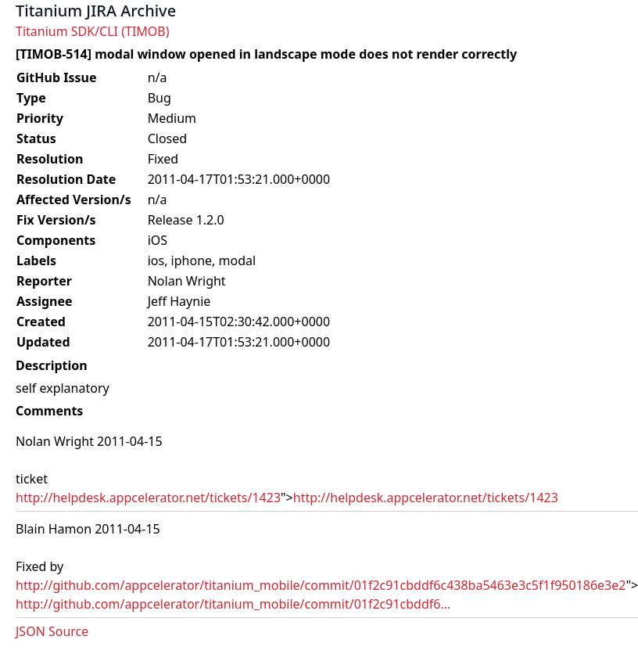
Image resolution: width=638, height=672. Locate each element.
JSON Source (52, 631)
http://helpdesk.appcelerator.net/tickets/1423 (148, 498)
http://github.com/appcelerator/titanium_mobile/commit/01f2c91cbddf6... (233, 604)
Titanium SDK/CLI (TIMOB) (93, 31)
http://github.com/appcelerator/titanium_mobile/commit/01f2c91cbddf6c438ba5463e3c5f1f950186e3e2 (321, 585)
